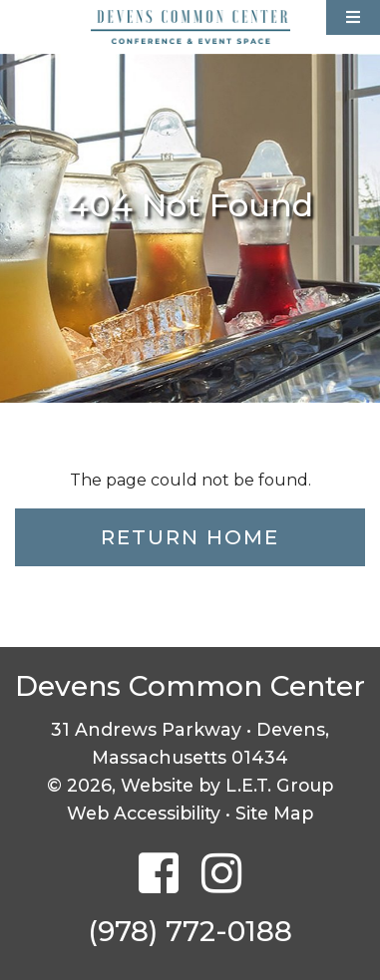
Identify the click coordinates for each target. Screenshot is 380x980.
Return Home (190, 537)
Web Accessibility (144, 813)
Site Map (274, 813)
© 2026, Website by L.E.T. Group (190, 785)
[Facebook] (159, 875)
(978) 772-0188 (190, 931)
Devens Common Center (190, 27)
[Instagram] (221, 875)
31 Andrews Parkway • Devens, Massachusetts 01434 (190, 743)
